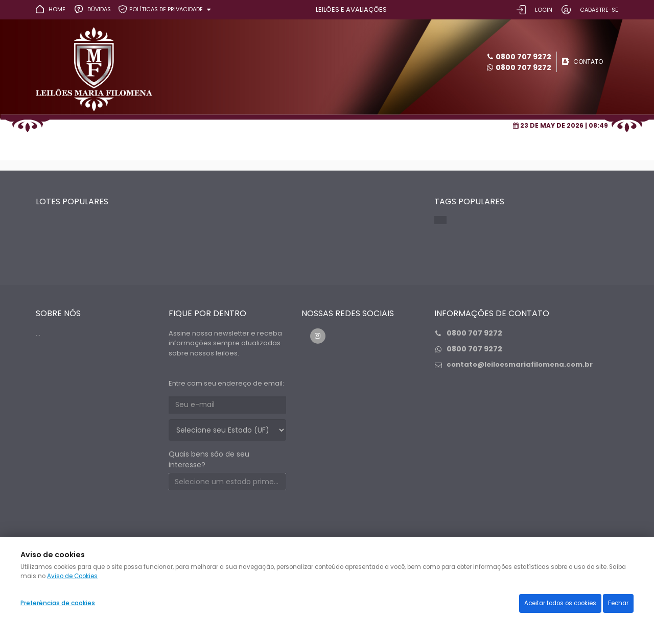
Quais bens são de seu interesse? (209, 459)
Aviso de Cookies (72, 576)
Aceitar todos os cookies (560, 603)
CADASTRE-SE (599, 10)
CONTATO (588, 62)
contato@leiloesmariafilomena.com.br (520, 364)
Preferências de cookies (58, 603)
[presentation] (246, 518)
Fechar (618, 603)
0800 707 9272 (523, 67)
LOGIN (544, 10)
